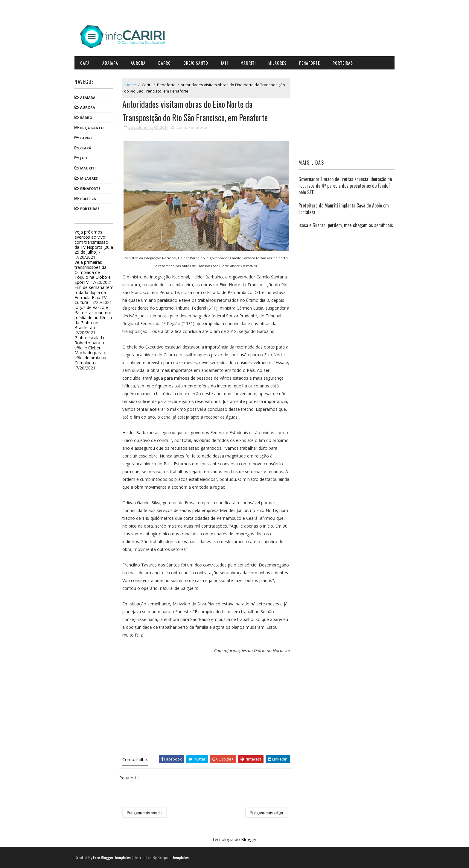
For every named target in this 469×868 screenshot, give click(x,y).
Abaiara (110, 63)
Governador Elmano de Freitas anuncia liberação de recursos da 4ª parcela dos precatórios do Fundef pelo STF (345, 186)
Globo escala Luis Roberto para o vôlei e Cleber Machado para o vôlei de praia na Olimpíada (92, 350)
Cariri (86, 138)
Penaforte (310, 63)
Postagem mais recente (145, 813)
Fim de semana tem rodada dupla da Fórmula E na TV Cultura (94, 295)
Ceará (86, 148)
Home (131, 85)
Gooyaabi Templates (173, 857)
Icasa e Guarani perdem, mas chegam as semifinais (346, 225)
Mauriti (248, 63)
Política (88, 199)
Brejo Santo (196, 63)
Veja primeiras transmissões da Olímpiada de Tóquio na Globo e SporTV (93, 272)
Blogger (249, 839)
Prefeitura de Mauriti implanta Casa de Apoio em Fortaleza (344, 209)
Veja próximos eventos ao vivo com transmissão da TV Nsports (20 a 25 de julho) (94, 242)
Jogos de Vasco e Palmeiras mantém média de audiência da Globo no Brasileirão (93, 317)
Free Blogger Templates (112, 857)
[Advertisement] (206, 704)
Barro (165, 63)
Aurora (138, 63)
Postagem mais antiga (266, 813)
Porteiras (343, 63)
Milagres (277, 63)
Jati (224, 63)
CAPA (85, 63)
